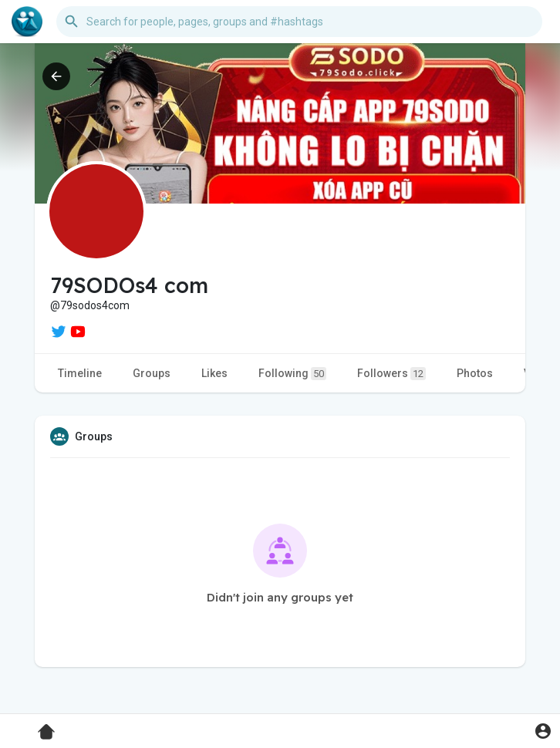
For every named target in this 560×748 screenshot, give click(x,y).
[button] (299, 22)
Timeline (80, 373)
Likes (214, 373)
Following (292, 374)
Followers (391, 374)
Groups (152, 373)
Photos (475, 373)
